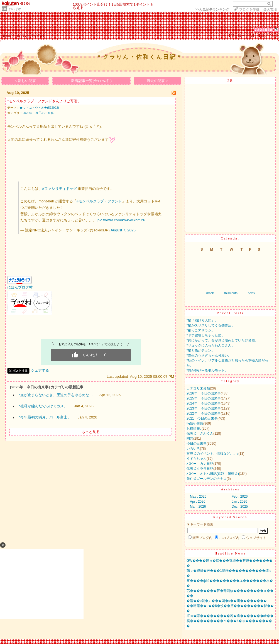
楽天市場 (270, 9)
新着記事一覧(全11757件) (91, 81)
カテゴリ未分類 (198, 388)
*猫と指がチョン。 (201, 350)
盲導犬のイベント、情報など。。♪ (212, 454)
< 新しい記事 (25, 81)
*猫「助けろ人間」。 (202, 320)
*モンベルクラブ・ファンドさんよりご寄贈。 (44, 101)
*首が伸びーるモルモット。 (207, 371)
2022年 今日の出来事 (204, 413)
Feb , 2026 (240, 497)
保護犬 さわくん (200, 434)
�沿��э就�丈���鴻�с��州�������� (227, 601)
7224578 (264, 30)
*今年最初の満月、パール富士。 (45, 417)
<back (210, 293)
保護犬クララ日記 (200, 469)
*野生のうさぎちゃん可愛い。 (209, 355)
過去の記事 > (157, 81)
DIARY (21, 36)
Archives (230, 489)
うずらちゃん (197, 459)
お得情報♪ (194, 428)
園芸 (190, 439)
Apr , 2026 (198, 502)
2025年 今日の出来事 (38, 113)
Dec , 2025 (240, 507)
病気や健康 (195, 423)
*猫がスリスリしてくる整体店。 (211, 325)
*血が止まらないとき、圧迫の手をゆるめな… (56, 395)
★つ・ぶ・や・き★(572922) (39, 108)
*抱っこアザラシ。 (201, 330)
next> (252, 293)
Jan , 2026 (239, 502)
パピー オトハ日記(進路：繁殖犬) (213, 474)
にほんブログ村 (20, 287)
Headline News (230, 553)
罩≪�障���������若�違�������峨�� (230, 616)
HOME (7, 36)
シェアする (40, 370)
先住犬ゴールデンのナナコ (207, 479)
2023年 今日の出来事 (204, 408)
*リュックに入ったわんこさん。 (211, 345)
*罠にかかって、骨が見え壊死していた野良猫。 (222, 340)
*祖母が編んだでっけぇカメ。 (43, 406)
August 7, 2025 (123, 230)
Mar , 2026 (198, 507)
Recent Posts (230, 313)
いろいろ (193, 449)
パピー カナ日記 (200, 464)
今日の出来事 (197, 444)
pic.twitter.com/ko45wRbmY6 (121, 220)
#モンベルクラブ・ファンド (99, 201)
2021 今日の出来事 (202, 418)
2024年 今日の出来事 (204, 403)
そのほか (14, 9)
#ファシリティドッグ (59, 189)
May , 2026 (198, 497)
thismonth (231, 293)
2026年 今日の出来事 (204, 393)
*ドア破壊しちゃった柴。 (206, 335)
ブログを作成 (249, 9)
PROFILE (38, 36)
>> (212, 9)
